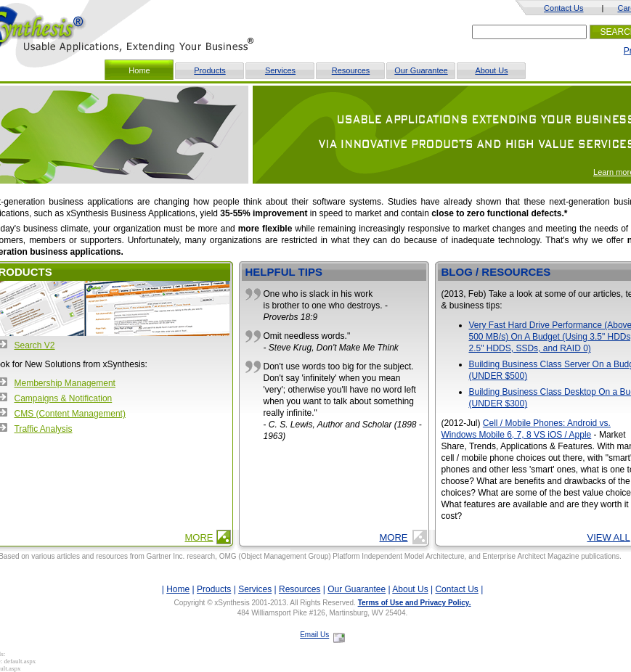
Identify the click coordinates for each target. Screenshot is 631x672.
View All (609, 537)
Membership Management (65, 383)
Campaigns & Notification (64, 398)
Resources (351, 70)
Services (280, 70)
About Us (491, 70)
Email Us (314, 635)
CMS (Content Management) (70, 414)
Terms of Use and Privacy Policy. (415, 603)
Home (178, 589)
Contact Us (563, 8)
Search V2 (35, 345)
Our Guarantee (421, 70)
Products (209, 70)
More (199, 537)
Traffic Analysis (44, 429)
